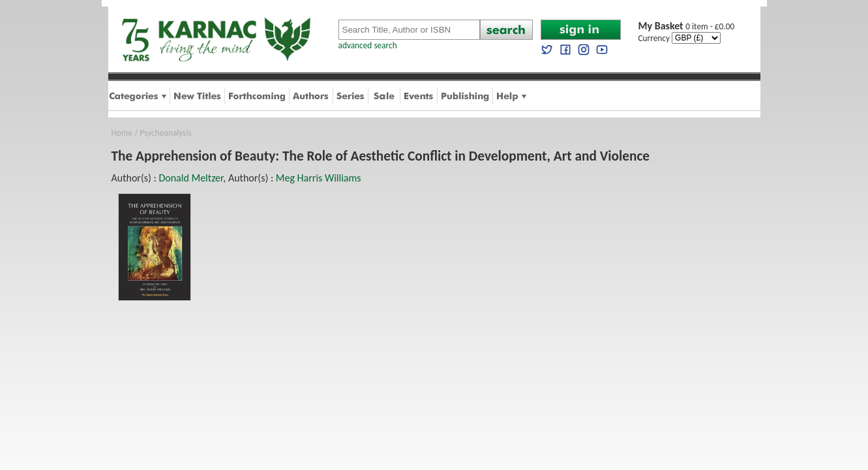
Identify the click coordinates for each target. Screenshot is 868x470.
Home (122, 133)
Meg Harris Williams (319, 178)
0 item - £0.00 (687, 26)
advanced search (368, 45)
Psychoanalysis (165, 133)
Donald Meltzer (191, 178)
